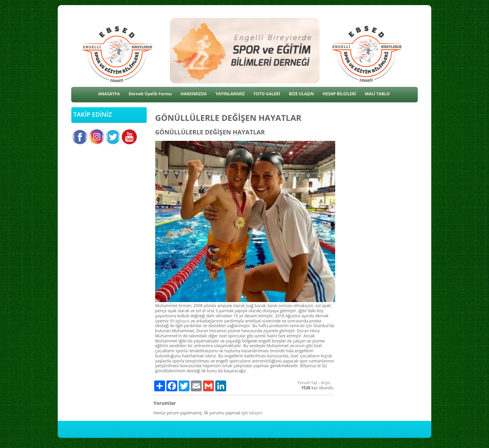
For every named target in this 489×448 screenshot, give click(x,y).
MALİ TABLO (377, 94)
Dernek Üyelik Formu (150, 94)
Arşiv (325, 383)
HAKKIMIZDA (194, 94)
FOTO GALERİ (267, 94)
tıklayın (256, 413)
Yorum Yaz (307, 383)
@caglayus (180, 321)
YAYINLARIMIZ (230, 94)
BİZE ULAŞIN (301, 94)
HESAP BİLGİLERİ (339, 94)
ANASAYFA (109, 94)
